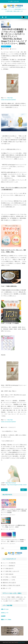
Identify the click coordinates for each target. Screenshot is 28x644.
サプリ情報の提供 (7, 569)
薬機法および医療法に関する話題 (11, 585)
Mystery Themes (21, 642)
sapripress (14, 49)
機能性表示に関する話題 (8, 583)
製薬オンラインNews (6, 620)
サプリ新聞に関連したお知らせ (10, 571)
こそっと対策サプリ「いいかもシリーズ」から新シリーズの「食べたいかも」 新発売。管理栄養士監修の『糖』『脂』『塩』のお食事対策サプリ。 (5, 490)
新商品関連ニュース (6, 46)
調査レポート (6, 588)
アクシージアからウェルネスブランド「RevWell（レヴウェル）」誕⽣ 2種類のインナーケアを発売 (13, 541)
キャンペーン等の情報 (8, 563)
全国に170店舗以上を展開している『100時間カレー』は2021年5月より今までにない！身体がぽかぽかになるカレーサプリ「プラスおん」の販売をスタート (24, 490)
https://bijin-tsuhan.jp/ (11, 483)
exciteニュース (5, 613)
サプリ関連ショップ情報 (8, 577)
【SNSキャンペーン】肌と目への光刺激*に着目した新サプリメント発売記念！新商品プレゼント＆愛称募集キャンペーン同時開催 (14, 511)
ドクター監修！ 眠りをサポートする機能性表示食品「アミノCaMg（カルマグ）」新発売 (13, 526)
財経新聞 (3, 616)
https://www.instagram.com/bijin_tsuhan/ (17, 485)
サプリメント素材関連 (8, 566)
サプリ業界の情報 (7, 574)
